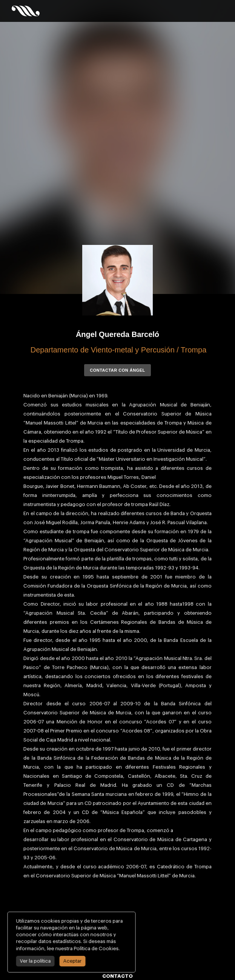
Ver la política (34, 961)
